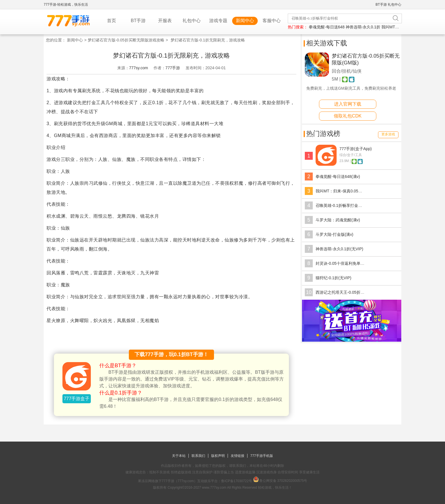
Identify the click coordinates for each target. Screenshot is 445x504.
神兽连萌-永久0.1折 (363, 27)
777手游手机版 (262, 456)
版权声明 (218, 456)
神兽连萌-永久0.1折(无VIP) (339, 249)
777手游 (173, 68)
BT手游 (381, 5)
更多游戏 (388, 134)
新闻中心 (245, 21)
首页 (112, 21)
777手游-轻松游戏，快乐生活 (66, 5)
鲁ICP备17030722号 (237, 481)
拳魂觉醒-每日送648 (327, 27)
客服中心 (272, 21)
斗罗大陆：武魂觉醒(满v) (338, 220)
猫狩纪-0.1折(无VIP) (333, 278)
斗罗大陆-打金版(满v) (334, 234)
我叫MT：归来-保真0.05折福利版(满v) (349, 191)
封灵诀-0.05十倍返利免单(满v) (342, 263)
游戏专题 (218, 21)
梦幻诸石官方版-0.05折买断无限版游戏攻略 (126, 40)
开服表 (165, 21)
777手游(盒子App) (356, 149)
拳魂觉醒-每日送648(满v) (338, 177)
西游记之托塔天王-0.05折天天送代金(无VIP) (354, 292)
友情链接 (238, 456)
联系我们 (198, 456)
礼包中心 (394, 5)
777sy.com (139, 68)
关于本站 (179, 456)
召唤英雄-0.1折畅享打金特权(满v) (345, 205)
